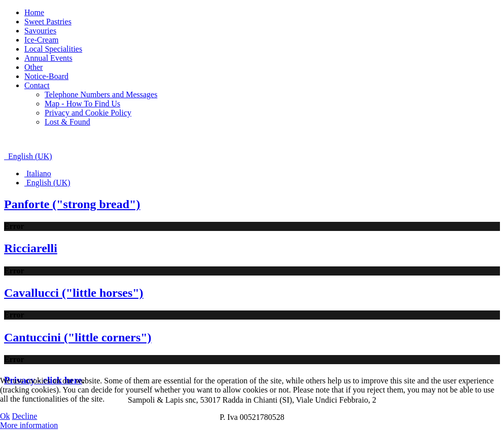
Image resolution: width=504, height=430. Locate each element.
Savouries (40, 31)
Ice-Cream (42, 40)
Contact (37, 85)
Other (33, 67)
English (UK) (28, 156)
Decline (25, 416)
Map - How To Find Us (82, 104)
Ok (5, 416)
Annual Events (48, 58)
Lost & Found (67, 122)
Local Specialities (53, 49)
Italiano (38, 173)
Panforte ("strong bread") (72, 204)
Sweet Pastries (48, 22)
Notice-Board (46, 76)
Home (34, 12)
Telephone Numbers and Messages (101, 94)
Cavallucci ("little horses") (74, 293)
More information (29, 425)
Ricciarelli (31, 248)
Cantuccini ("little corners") (78, 337)
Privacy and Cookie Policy (88, 113)
